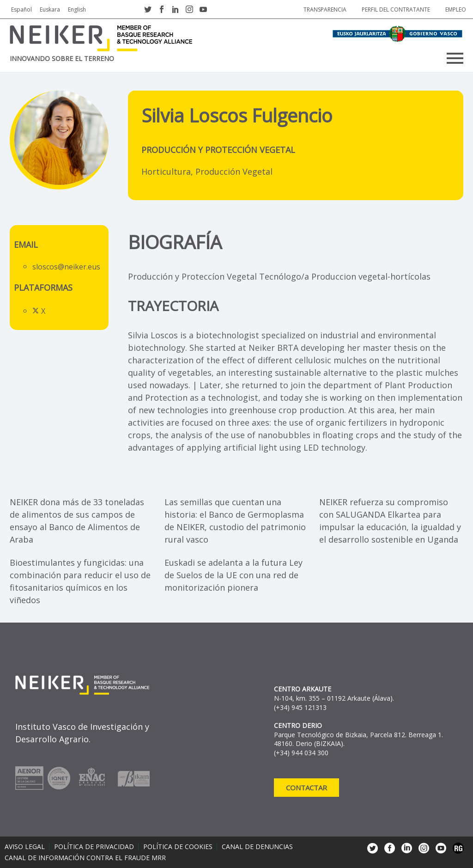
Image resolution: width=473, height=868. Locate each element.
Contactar (306, 788)
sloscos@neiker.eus (66, 267)
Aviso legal (25, 847)
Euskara (50, 9)
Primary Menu (455, 58)
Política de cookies (178, 847)
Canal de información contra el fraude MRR (85, 858)
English (77, 9)
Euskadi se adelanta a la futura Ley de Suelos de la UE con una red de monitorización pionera (233, 575)
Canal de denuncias (257, 847)
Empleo (456, 9)
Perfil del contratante (396, 9)
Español (21, 9)
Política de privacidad (94, 847)
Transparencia (325, 9)
